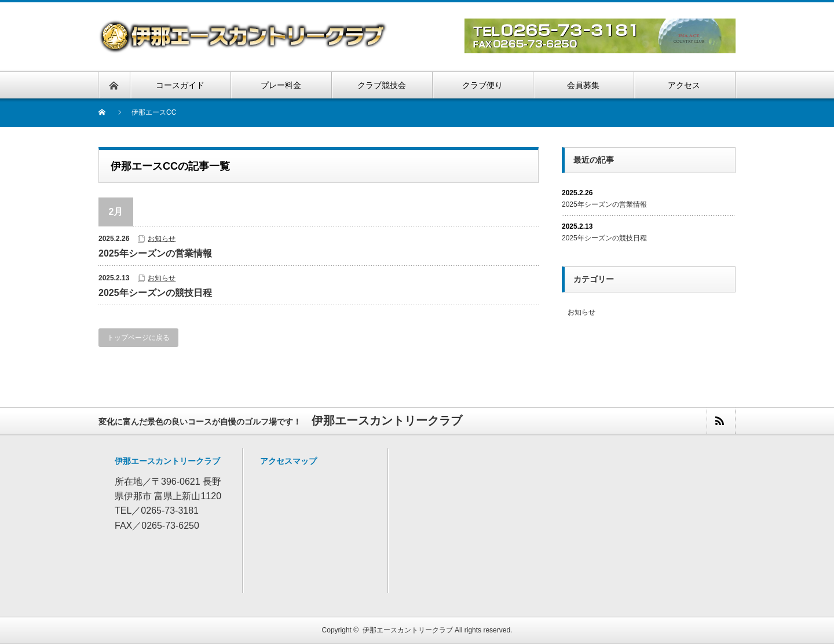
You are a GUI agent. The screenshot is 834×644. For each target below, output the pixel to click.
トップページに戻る (138, 338)
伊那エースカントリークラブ (408, 630)
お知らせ (162, 239)
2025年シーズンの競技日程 (155, 293)
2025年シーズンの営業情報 (155, 253)
